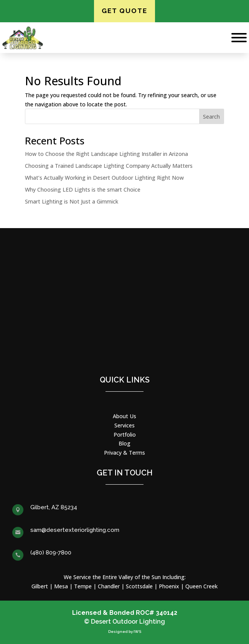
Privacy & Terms (124, 453)
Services (124, 425)
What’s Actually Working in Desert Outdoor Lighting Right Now (104, 178)
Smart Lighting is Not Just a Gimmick (72, 201)
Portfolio (125, 435)
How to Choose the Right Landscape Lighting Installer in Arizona (106, 154)
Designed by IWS (125, 632)
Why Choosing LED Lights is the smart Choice (83, 190)
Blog (124, 443)
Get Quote (124, 11)
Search (211, 117)
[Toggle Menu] (239, 38)
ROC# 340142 (157, 613)
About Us (124, 416)
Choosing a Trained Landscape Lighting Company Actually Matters (109, 166)
